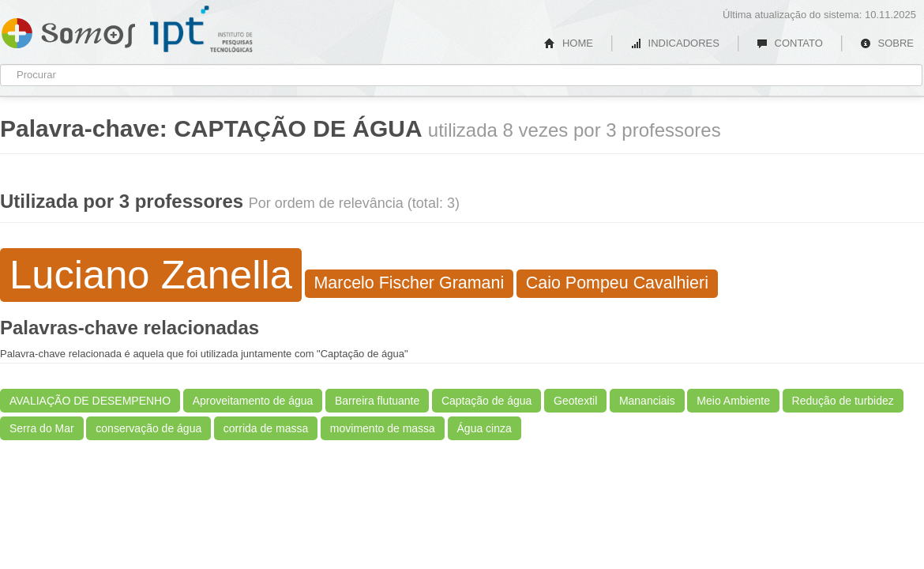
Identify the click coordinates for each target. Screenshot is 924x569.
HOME (569, 43)
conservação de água (148, 428)
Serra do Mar (42, 428)
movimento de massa (383, 428)
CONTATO (790, 43)
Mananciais (647, 401)
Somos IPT (68, 30)
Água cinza (485, 428)
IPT (201, 29)
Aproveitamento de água (253, 401)
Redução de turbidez (843, 401)
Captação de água (486, 401)
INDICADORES (675, 43)
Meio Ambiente (733, 401)
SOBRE (887, 43)
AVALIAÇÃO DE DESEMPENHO (90, 401)
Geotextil (575, 401)
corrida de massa (266, 428)
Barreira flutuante (377, 401)
